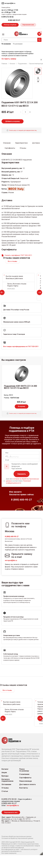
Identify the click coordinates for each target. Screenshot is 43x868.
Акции (4, 772)
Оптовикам (6, 784)
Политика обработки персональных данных (16, 836)
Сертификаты (25, 778)
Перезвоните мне (28, 25)
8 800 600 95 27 (14, 20)
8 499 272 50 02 (8, 17)
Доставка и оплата (27, 784)
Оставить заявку (9, 59)
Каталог (5, 769)
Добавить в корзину (13, 121)
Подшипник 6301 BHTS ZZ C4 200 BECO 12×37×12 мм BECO (20, 387)
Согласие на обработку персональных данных (17, 838)
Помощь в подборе (10, 25)
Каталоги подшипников (7, 780)
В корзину (22, 406)
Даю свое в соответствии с (22, 481)
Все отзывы (12, 261)
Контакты (24, 788)
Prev (3, 719)
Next (39, 293)
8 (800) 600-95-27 (12, 537)
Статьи (5, 791)
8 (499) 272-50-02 (9, 799)
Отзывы (5, 788)
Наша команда (25, 781)
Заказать (22, 474)
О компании (24, 774)
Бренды (5, 776)
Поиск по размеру (24, 770)
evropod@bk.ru (11, 560)
